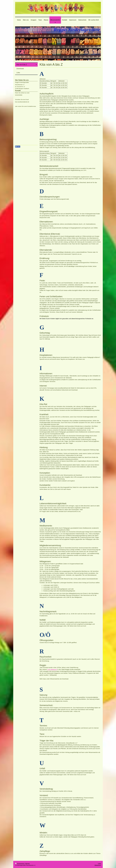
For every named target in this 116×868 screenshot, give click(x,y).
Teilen (18, 147)
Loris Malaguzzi (52, 669)
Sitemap (27, 864)
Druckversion (20, 864)
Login (99, 863)
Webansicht (98, 865)
